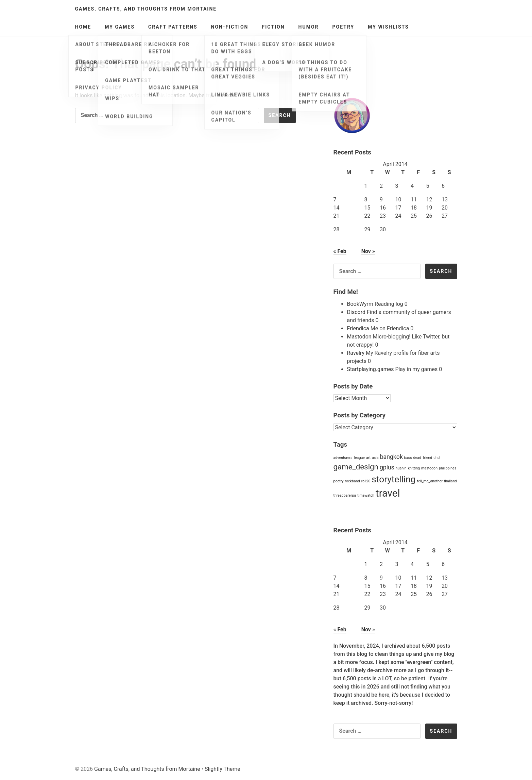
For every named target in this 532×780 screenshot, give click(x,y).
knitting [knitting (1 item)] (414, 468)
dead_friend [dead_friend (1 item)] (423, 458)
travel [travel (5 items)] (388, 493)
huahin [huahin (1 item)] (401, 468)
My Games (120, 27)
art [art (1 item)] (368, 458)
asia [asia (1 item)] (375, 458)
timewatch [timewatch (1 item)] (366, 495)
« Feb (340, 251)
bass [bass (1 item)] (408, 458)
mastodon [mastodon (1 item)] (429, 468)
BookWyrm (360, 304)
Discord (356, 312)
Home (83, 27)
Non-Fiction (230, 27)
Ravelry (356, 353)
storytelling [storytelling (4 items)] (393, 479)
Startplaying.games (371, 369)
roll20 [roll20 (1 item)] (366, 481)
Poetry (344, 27)
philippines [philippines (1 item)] (448, 468)
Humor (309, 27)
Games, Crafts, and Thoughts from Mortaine (146, 9)
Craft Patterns (173, 27)
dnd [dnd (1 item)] (436, 458)
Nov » (368, 251)
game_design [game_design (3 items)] (356, 467)
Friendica (358, 328)
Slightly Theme (222, 769)
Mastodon (359, 337)
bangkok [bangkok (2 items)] (391, 457)
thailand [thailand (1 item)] (450, 481)
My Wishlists (388, 27)
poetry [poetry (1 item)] (339, 481)
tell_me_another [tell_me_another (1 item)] (430, 481)
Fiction (273, 27)
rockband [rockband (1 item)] (352, 481)
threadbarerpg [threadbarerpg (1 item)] (345, 495)
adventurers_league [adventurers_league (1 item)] (349, 458)
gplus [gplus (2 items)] (387, 467)
